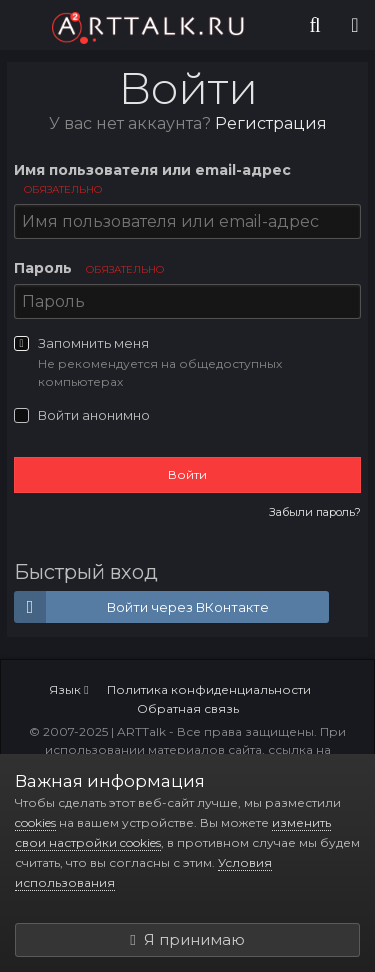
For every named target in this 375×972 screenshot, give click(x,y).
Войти (187, 474)
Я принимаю (187, 939)
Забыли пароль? (315, 512)
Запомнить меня (93, 343)
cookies (35, 822)
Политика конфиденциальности (209, 689)
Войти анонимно (94, 415)
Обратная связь (188, 708)
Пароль (89, 268)
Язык (68, 689)
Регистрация (271, 123)
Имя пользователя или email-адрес (152, 178)
